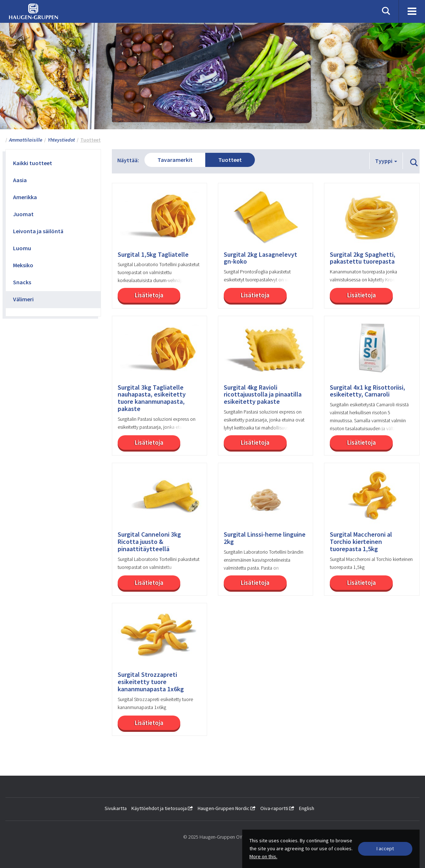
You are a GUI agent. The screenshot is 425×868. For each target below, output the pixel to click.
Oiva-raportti (277, 808)
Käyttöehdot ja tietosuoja (162, 808)
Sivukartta (116, 808)
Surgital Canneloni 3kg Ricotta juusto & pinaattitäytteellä (149, 542)
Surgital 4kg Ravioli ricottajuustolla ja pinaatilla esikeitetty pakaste (263, 395)
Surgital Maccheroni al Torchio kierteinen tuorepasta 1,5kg (361, 542)
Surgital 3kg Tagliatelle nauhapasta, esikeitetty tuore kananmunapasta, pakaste (152, 398)
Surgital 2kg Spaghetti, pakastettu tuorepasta (363, 258)
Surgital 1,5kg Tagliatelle (153, 255)
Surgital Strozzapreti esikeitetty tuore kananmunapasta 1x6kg (151, 682)
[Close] (385, 849)
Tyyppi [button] (386, 161)
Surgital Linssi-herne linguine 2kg (265, 538)
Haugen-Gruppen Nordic (227, 808)
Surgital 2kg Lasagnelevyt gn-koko (260, 258)
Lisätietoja (149, 295)
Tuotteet (230, 160)
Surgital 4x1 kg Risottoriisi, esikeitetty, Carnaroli (367, 391)
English (307, 808)
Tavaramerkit (175, 160)
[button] (414, 163)
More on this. (263, 856)
